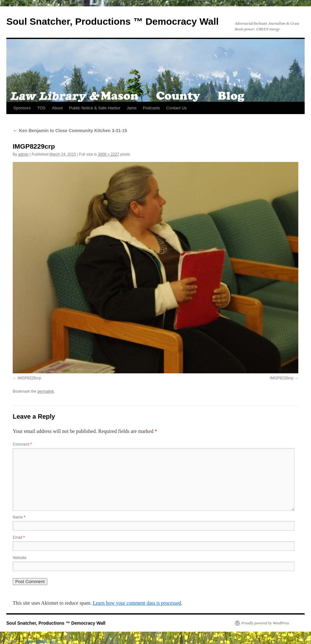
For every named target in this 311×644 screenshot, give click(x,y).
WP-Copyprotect (47, 641)
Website (20, 558)
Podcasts (151, 108)
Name (19, 517)
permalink (45, 391)
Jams (132, 108)
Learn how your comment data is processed (137, 603)
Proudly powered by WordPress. (266, 623)
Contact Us (176, 108)
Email (19, 538)
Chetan (29, 641)
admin (23, 154)
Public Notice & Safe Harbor (95, 108)
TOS (41, 108)
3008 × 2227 (108, 154)
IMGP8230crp (282, 378)
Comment (22, 444)
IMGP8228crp (29, 378)
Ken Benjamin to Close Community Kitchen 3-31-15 (70, 131)
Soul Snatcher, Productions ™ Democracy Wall (112, 21)
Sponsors (22, 108)
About (57, 108)
